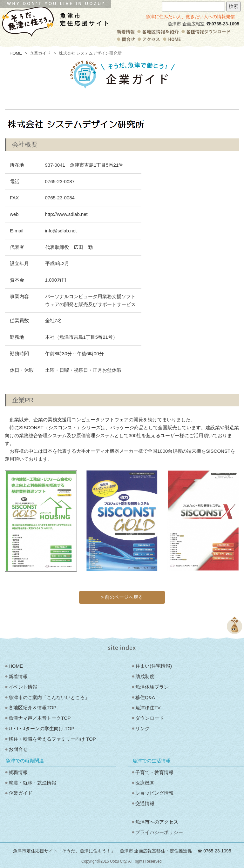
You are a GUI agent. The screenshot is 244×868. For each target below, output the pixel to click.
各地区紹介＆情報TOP (33, 708)
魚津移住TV (148, 708)
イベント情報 (23, 687)
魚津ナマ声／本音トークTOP (40, 718)
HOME (16, 53)
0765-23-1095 (225, 24)
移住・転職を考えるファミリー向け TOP (52, 739)
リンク (142, 728)
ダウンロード (150, 718)
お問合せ (18, 749)
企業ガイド (40, 53)
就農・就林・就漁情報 (32, 783)
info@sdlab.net (61, 231)
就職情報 (18, 772)
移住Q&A (145, 697)
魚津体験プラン (152, 687)
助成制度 (145, 676)
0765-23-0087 (60, 181)
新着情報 (18, 676)
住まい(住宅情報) (154, 666)
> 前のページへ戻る (122, 597)
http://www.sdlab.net (66, 214)
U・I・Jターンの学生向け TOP (41, 728)
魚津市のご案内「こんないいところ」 (49, 697)
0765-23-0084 (60, 198)
